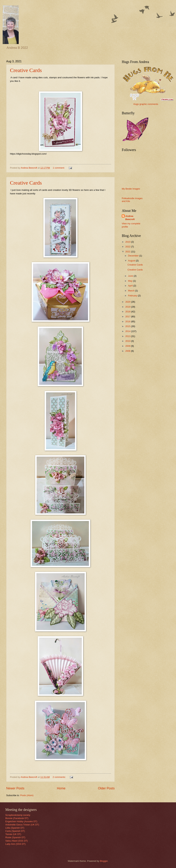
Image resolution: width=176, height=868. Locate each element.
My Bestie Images (131, 189)
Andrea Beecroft (130, 218)
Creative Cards (26, 70)
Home (61, 788)
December (134, 256)
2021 (128, 252)
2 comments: (59, 777)
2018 (128, 312)
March (131, 291)
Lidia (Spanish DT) (15, 828)
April (131, 286)
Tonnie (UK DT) (13, 834)
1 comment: (59, 168)
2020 (128, 302)
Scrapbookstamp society (18, 815)
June (131, 276)
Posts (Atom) (27, 795)
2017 (128, 317)
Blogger (104, 861)
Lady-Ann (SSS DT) (15, 844)
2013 (128, 336)
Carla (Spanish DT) (15, 831)
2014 (128, 331)
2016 (128, 321)
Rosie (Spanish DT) (15, 837)
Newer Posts (15, 788)
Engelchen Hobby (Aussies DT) (21, 821)
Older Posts (106, 788)
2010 (128, 341)
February (133, 296)
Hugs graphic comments (146, 104)
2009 (128, 346)
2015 (128, 326)
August (132, 261)
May (130, 281)
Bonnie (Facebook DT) (17, 818)
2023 (128, 242)
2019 (128, 307)
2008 (128, 351)
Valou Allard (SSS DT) (17, 841)
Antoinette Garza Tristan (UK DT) (22, 825)
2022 (128, 247)
